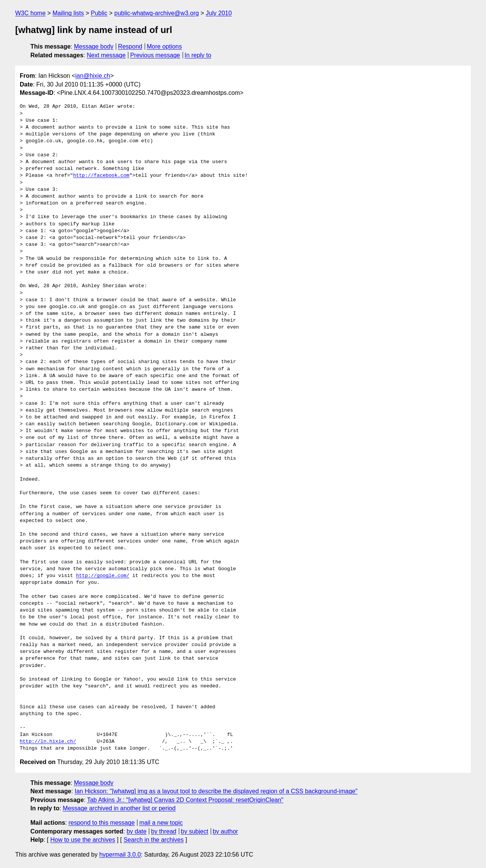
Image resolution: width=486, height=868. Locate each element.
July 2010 (219, 13)
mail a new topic (161, 823)
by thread (164, 831)
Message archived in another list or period (119, 808)
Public (99, 13)
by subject (194, 831)
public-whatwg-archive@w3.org (157, 13)
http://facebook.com (101, 176)
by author (225, 831)
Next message (106, 55)
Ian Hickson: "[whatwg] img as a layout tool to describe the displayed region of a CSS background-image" (216, 791)
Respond (130, 46)
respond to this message (101, 823)
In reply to (198, 55)
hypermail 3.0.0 (120, 855)
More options (165, 46)
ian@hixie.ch (93, 76)
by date (136, 831)
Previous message (155, 55)
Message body (94, 46)
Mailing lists (68, 13)
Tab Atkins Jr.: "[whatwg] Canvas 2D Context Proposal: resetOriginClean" (185, 800)
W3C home (30, 13)
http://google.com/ (103, 576)
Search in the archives (153, 840)
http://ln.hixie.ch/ (48, 742)
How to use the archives (83, 840)
